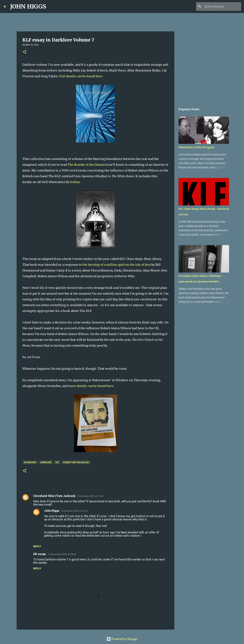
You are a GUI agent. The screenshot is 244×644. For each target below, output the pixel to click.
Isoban (75, 182)
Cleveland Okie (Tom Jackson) (54, 496)
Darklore (46, 462)
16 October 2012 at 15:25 (90, 496)
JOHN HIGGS (28, 6)
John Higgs (52, 511)
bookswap (30, 462)
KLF (57, 462)
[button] (25, 52)
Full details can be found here (81, 76)
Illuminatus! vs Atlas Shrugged (196, 147)
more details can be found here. (91, 386)
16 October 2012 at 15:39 (74, 511)
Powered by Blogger (122, 639)
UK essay (40, 554)
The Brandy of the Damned (87, 165)
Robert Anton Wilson (76, 462)
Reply (37, 546)
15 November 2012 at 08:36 (62, 554)
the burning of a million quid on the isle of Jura (117, 265)
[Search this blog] (222, 6)
